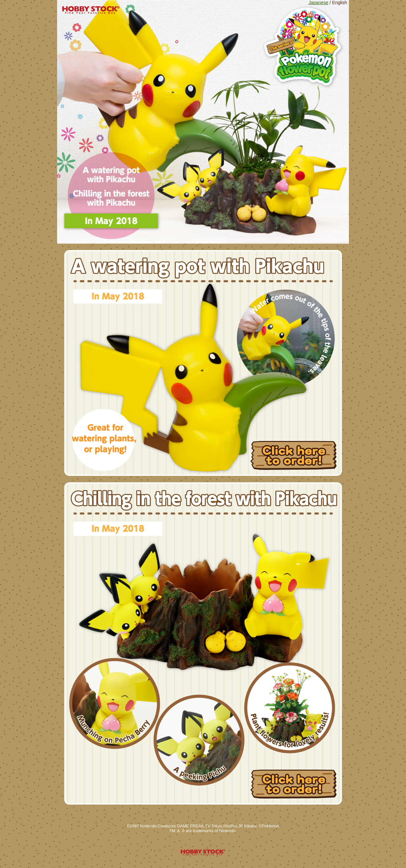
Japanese (318, 3)
